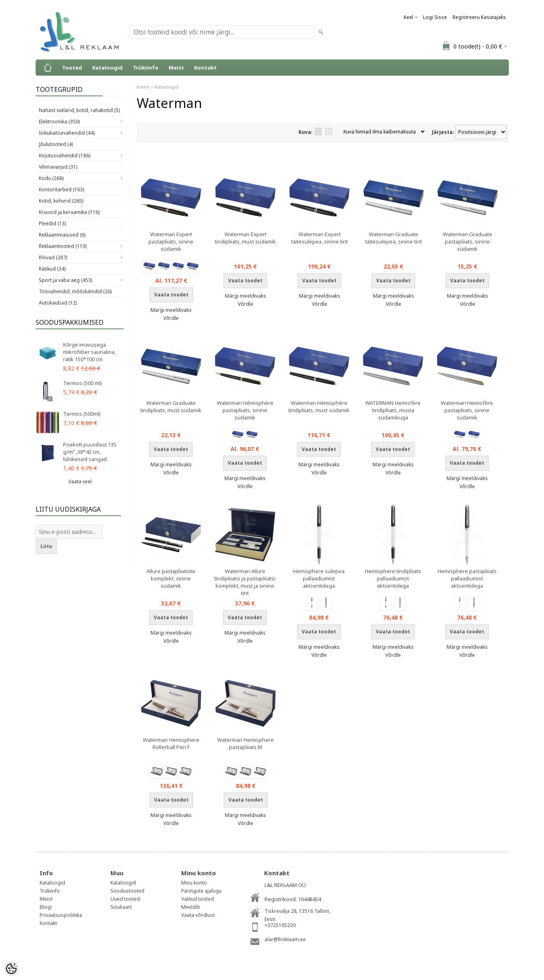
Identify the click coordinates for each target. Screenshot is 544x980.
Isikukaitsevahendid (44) (67, 133)
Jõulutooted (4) (56, 144)
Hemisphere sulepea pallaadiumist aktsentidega (319, 578)
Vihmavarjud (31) (58, 167)
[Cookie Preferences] (11, 969)
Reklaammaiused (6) (62, 235)
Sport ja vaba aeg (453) (66, 280)
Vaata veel (80, 482)
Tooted (72, 68)
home (143, 87)
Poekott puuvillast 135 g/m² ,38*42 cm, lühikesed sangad (90, 452)
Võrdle (171, 318)
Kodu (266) (51, 178)
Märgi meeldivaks (171, 310)
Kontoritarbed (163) (61, 189)
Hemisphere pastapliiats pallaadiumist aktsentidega (467, 578)
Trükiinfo (146, 68)
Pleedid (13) (52, 223)
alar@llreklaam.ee (285, 939)
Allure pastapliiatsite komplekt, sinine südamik (171, 578)
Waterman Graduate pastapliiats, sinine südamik (468, 241)
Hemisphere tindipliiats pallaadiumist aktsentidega (393, 578)
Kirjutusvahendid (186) (65, 156)
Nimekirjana (318, 131)
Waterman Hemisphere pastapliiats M (246, 743)
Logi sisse (435, 17)
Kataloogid (107, 68)
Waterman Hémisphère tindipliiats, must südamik (319, 406)
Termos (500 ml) (83, 383)
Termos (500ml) (82, 414)
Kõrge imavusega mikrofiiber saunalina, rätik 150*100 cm (89, 352)
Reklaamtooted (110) (63, 246)
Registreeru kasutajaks (479, 17)
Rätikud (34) (52, 269)
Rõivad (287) (53, 257)
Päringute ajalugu (201, 891)
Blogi (46, 907)
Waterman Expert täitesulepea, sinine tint (320, 238)
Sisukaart (121, 907)
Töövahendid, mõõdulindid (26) (75, 291)
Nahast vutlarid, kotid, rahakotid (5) (79, 110)
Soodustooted (127, 891)
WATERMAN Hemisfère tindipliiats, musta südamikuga (393, 410)
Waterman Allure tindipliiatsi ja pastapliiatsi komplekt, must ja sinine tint (245, 582)
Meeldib (191, 907)
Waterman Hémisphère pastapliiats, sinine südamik (245, 410)
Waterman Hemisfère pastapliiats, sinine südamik (467, 410)
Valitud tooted (198, 899)
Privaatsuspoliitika (61, 915)
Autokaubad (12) (58, 303)
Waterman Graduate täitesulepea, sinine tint (394, 238)
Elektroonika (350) (59, 122)
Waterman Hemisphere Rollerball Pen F (171, 743)
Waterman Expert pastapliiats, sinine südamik (171, 241)
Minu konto (194, 883)
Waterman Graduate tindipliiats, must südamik (171, 406)
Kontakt (205, 68)
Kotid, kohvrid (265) (61, 201)
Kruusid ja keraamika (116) (69, 212)
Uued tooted (125, 899)
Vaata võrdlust (198, 915)
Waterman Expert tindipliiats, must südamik (245, 238)
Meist (176, 68)
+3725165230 (280, 925)
